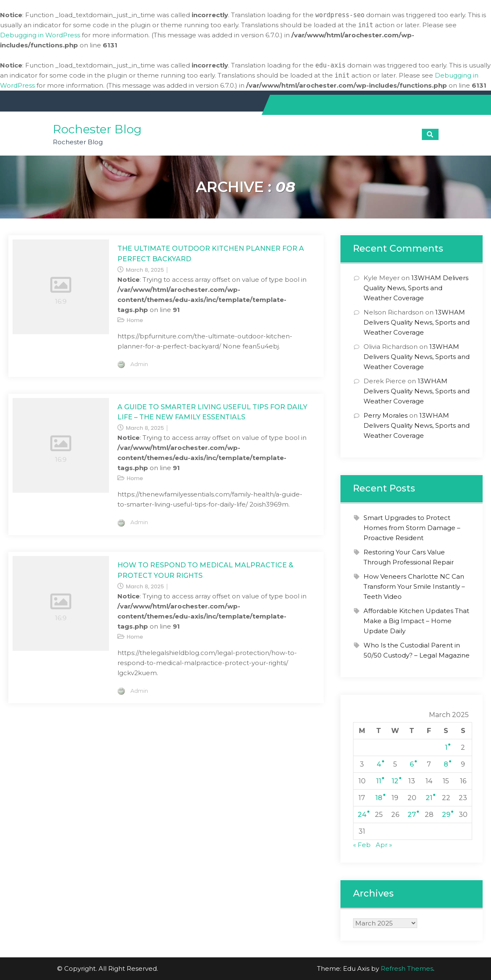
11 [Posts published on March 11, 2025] (379, 781)
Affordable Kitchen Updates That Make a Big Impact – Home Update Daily (416, 621)
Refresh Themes (407, 968)
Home (135, 320)
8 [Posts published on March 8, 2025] (446, 764)
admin (139, 364)
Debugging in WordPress (40, 35)
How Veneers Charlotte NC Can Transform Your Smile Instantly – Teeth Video (414, 586)
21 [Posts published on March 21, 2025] (429, 798)
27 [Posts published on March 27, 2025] (412, 815)
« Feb (362, 845)
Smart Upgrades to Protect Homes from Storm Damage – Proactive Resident (412, 528)
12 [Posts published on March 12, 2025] (395, 781)
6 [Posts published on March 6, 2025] (412, 764)
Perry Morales (386, 415)
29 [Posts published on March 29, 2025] (446, 815)
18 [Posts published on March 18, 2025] (379, 798)
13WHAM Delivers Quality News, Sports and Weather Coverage (416, 288)
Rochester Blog (97, 129)
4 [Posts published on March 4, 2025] (379, 764)
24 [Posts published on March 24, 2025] (362, 815)
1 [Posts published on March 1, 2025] (446, 747)
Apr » (384, 845)
